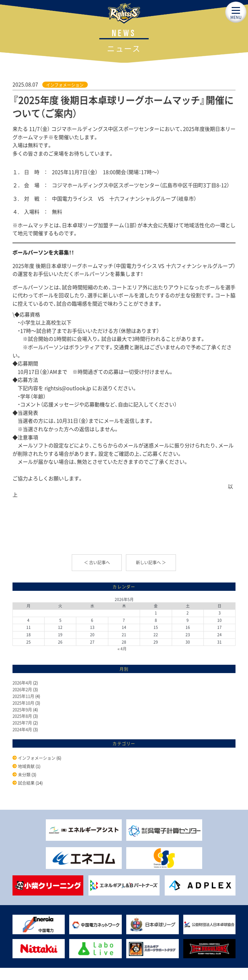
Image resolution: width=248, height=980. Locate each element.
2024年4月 (22, 729)
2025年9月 (22, 709)
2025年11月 (23, 696)
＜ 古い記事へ (97, 562)
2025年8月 (22, 716)
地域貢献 (26, 766)
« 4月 (122, 649)
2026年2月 (22, 689)
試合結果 (26, 783)
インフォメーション (65, 85)
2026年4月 (22, 683)
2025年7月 (22, 723)
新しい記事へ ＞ (151, 562)
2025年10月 (23, 703)
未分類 (24, 774)
